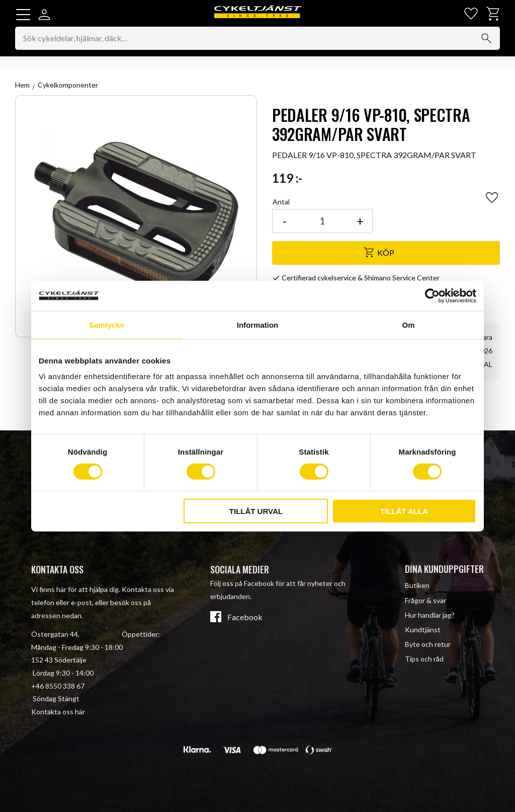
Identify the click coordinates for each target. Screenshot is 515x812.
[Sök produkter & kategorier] (257, 39)
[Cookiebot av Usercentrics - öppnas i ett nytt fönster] (432, 296)
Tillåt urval (256, 511)
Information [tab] (258, 324)
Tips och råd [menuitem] (424, 659)
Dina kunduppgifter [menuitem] (444, 569)
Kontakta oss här (58, 712)
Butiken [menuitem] (417, 586)
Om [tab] (408, 324)
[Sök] (486, 39)
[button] (23, 15)
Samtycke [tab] (107, 324)
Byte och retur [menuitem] (428, 644)
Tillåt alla (404, 511)
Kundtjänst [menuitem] (423, 630)
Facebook (245, 617)
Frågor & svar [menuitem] (425, 600)
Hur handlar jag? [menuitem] (430, 615)
